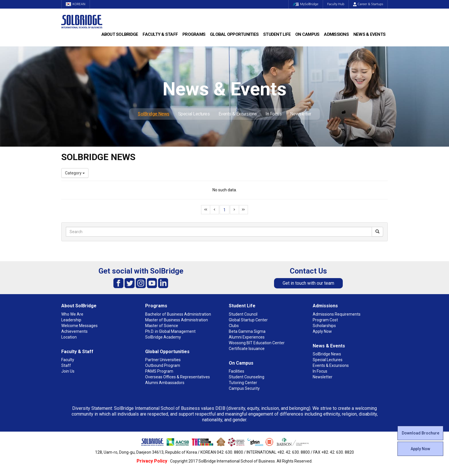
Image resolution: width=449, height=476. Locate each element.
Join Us (68, 371)
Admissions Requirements (337, 314)
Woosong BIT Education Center (257, 343)
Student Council (243, 314)
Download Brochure (421, 433)
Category (75, 173)
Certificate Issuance (247, 349)
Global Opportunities (234, 34)
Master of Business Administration (177, 320)
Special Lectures (194, 114)
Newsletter (301, 114)
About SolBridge (120, 34)
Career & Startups (368, 4)
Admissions (336, 34)
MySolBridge (306, 4)
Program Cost (325, 320)
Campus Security (244, 388)
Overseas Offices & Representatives (178, 377)
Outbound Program (163, 365)
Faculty (68, 360)
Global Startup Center (248, 320)
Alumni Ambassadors (165, 383)
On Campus (307, 34)
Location (69, 337)
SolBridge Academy (163, 337)
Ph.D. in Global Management (170, 331)
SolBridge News (154, 114)
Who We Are (72, 314)
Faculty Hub (336, 4)
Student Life (277, 34)
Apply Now (420, 449)
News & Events (369, 34)
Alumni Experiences (247, 337)
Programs (194, 34)
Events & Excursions (238, 114)
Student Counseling (247, 377)
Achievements (74, 331)
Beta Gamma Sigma (247, 331)
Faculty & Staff (160, 34)
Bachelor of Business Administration (178, 314)
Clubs (234, 326)
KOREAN (76, 4)
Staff (66, 365)
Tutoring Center (243, 383)
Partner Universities (163, 360)
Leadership (71, 320)
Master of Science (162, 326)
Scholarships (324, 326)
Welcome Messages (79, 326)
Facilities (237, 371)
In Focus (273, 114)
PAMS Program (159, 371)
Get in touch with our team (308, 283)
